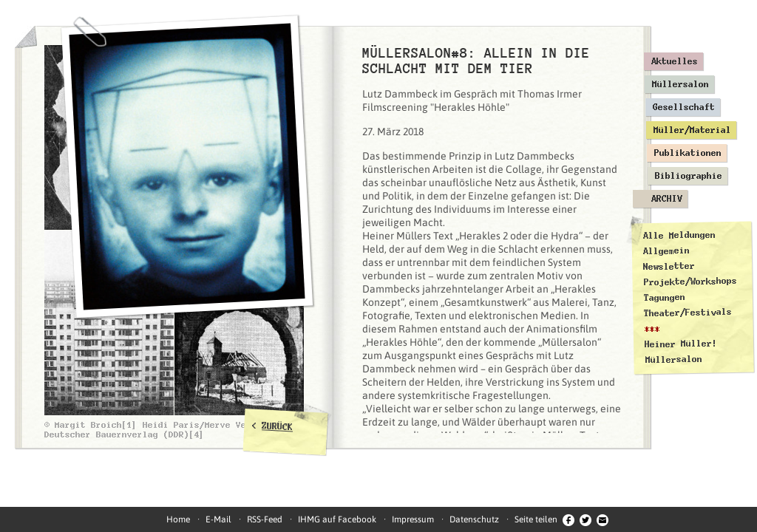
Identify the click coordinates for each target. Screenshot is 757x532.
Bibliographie (689, 176)
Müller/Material (692, 130)
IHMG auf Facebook (337, 519)
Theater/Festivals (688, 313)
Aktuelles (675, 61)
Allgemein (666, 251)
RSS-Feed (265, 519)
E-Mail (218, 519)
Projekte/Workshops (690, 282)
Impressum (413, 519)
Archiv (667, 199)
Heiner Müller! (681, 344)
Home (178, 519)
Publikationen (688, 153)
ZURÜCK (278, 426)
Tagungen (665, 297)
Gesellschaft (684, 107)
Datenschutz (474, 519)
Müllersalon (680, 84)
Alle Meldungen (679, 235)
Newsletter (669, 266)
